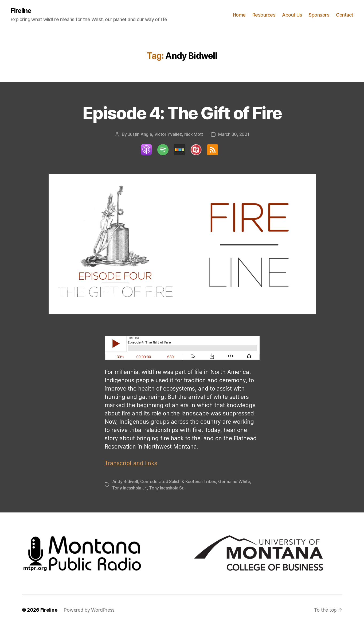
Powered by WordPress (89, 610)
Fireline (21, 11)
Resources (264, 15)
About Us (292, 15)
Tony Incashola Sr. (167, 488)
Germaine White (234, 481)
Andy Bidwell (125, 481)
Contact (345, 15)
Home (239, 15)
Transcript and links (131, 463)
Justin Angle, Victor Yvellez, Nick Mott (165, 134)
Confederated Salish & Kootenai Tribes (178, 481)
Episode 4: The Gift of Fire (182, 113)
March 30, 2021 (234, 134)
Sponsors (319, 15)
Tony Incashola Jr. (130, 488)
